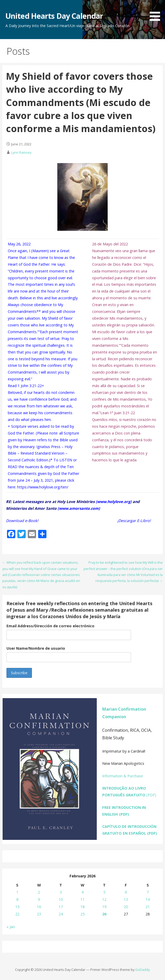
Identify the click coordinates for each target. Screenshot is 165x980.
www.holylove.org (114, 502)
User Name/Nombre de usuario (36, 648)
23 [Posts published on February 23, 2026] (39, 914)
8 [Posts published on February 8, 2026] (17, 899)
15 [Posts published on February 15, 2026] (17, 907)
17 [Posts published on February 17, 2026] (61, 907)
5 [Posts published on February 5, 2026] (104, 892)
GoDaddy (142, 970)
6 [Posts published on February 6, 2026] (126, 892)
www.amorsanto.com (79, 508)
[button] (157, 11)
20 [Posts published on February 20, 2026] (126, 907)
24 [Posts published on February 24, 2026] (61, 914)
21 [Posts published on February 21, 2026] (148, 907)
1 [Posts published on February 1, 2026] (17, 892)
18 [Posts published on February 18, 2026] (82, 907)
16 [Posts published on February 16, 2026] (39, 907)
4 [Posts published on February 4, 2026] (82, 892)
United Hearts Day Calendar (54, 16)
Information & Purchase (123, 776)
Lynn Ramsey (21, 152)
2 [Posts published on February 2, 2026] (39, 892)
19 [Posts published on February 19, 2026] (104, 907)
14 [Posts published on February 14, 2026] (148, 899)
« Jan (11, 927)
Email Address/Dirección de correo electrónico (50, 626)
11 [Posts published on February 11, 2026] (82, 899)
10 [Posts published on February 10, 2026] (61, 899)
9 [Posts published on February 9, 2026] (39, 899)
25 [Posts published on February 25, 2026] (82, 914)
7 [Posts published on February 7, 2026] (148, 892)
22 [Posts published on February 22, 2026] (17, 914)
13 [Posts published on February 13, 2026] (126, 899)
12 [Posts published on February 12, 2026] (104, 899)
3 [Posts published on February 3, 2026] (61, 892)
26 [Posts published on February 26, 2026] (104, 914)
